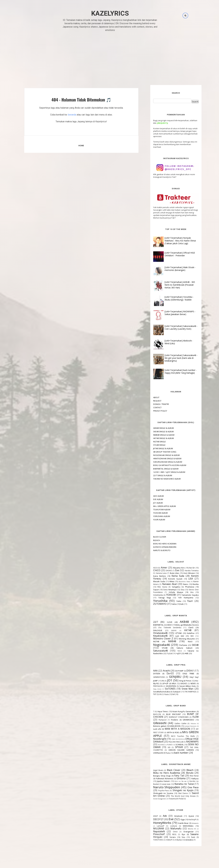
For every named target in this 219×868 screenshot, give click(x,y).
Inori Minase (183, 573)
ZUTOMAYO (153, 604)
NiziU (184, 641)
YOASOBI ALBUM (154, 513)
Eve (171, 570)
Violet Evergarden (153, 799)
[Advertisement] (110, 55)
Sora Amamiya (163, 590)
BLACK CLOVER (153, 537)
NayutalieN (152, 831)
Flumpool (156, 720)
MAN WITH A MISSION (171, 729)
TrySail (163, 653)
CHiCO (150, 570)
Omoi (169, 832)
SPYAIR (172, 747)
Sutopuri (170, 692)
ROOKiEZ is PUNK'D (159, 745)
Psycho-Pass (157, 790)
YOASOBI (165, 595)
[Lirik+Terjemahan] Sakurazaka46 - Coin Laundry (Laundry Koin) (174, 327)
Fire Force (188, 776)
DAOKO (162, 570)
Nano (179, 584)
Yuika (172, 601)
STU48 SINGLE (153, 445)
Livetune (167, 826)
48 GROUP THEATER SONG (158, 452)
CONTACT (151, 407)
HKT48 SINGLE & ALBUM (157, 438)
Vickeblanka (152, 595)
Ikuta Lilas (168, 573)
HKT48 (181, 630)
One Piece (186, 787)
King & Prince (179, 681)
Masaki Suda (153, 581)
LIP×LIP (159, 683)
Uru (185, 592)
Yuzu (160, 694)
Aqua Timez (156, 711)
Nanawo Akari (163, 584)
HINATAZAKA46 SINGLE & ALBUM (161, 458)
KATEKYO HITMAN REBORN (158, 547)
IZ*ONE (172, 633)
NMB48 (166, 641)
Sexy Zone (151, 689)
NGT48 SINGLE (153, 442)
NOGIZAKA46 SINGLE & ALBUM (160, 455)
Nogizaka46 (155, 645)
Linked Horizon (184, 726)
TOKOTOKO (152, 840)
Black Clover (167, 770)
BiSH (163, 625)
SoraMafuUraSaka (155, 692)
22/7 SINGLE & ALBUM (156, 475)
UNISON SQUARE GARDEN (175, 750)
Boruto (183, 773)
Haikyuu (188, 778)
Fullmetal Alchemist (158, 778)
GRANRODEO (182, 720)
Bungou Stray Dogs (155, 776)
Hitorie (187, 724)
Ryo (177, 834)
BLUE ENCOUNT (167, 714)
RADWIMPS (186, 742)
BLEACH (150, 540)
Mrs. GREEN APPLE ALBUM (158, 506)
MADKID (177, 683)
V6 (154, 694)
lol (167, 694)
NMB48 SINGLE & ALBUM (157, 435)
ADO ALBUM (152, 496)
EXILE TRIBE (182, 674)
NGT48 (150, 641)
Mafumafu (169, 828)
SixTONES (163, 689)
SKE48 (189, 645)
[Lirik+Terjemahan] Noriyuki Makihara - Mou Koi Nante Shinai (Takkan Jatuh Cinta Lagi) (174, 241)
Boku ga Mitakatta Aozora (180, 625)
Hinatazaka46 (154, 633)
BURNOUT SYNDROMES (172, 717)
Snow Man (181, 689)
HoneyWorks (156, 823)
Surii (187, 837)
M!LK (167, 683)
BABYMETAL (152, 625)
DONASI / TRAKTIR (154, 404)
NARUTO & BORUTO (155, 550)
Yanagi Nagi (158, 598)
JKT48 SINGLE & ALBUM (156, 448)
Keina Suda (171, 576)
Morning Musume (180, 639)
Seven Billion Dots (181, 686)
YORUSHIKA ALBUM (155, 516)
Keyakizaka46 (154, 636)
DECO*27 (152, 819)
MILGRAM (152, 828)
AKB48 (178, 622)
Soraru (166, 837)
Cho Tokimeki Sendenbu (163, 627)
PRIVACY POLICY (154, 411)
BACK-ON (150, 714)
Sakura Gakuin (178, 648)
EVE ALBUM (152, 499)
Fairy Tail (173, 776)
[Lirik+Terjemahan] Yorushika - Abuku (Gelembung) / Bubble (173, 298)
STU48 (158, 648)
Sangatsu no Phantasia (176, 587)
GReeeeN (153, 723)
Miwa (165, 581)
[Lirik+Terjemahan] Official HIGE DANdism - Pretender (173, 254)
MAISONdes (182, 826)
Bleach (183, 770)
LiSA (184, 579)
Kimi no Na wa (174, 781)
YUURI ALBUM (153, 520)
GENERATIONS (152, 677)
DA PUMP (173, 671)
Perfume (177, 645)
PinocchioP (152, 834)
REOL (168, 834)
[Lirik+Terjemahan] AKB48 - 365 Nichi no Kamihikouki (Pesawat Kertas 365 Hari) (173, 285)
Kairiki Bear (177, 823)
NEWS (187, 683)
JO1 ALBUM (151, 503)
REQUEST (151, 401)
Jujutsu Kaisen (157, 781)
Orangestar (182, 832)
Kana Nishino (153, 576)
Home (81, 146)
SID (162, 747)
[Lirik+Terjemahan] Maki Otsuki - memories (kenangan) (173, 269)
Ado (158, 816)
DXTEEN (150, 674)
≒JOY (172, 653)
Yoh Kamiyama (179, 598)
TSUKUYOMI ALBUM (155, 510)
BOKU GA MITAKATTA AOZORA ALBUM (163, 465)
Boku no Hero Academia (160, 773)
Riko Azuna (156, 587)
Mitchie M (185, 829)
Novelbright (153, 739)
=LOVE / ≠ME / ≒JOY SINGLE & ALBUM (163, 472)
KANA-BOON (168, 726)
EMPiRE (167, 631)
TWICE (173, 651)
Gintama (174, 778)
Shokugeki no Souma (157, 793)
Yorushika (154, 601)
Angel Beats (152, 770)
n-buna (172, 840)
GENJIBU (169, 677)
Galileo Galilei (174, 723)
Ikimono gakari (153, 726)
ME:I (186, 636)
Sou (176, 590)
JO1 (163, 680)
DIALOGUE (151, 630)
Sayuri (149, 590)
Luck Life (151, 729)
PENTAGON (151, 686)
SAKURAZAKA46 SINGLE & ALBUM (161, 462)
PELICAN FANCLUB (169, 742)
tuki (175, 604)
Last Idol (173, 636)
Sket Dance (176, 793)
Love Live (160, 784)
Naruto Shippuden (160, 787)
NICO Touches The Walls (176, 736)
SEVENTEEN (164, 686)
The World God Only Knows (177, 796)
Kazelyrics (110, 13)
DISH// (184, 671)
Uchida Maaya (169, 592)
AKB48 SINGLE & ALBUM (157, 428)
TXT (148, 694)
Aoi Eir (185, 568)
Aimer (157, 568)
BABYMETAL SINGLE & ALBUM (159, 469)
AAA (149, 671)
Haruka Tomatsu (185, 570)
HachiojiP (186, 819)
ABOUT (150, 397)
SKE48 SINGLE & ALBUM (157, 432)
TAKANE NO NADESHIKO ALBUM (160, 479)
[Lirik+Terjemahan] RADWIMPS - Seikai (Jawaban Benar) (173, 313)
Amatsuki (172, 816)
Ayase (185, 816)
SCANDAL (173, 745)
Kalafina (184, 633)
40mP (149, 816)
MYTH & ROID (166, 732)
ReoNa (189, 584)
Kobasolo (189, 823)
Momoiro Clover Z (157, 639)
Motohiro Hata (178, 582)
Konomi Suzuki (169, 579)
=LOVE (163, 622)
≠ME (180, 653)
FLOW (189, 717)
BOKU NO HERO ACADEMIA (158, 544)
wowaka (183, 840)
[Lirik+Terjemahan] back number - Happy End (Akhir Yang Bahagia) (174, 371)
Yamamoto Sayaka (183, 595)
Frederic (168, 720)
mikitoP (163, 840)
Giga (176, 819)
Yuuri (183, 601)
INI (156, 681)
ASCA (149, 568)
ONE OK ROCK (170, 739)
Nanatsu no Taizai (178, 784)
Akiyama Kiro (172, 568)
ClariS (184, 627)
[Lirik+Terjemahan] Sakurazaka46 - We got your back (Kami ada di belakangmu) (174, 358)
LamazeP (154, 826)
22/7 (149, 622)
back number (175, 753)
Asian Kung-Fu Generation (178, 711)
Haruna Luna (155, 573)
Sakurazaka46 (154, 651)
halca (167, 604)
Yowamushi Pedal (169, 799)
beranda (72, 115)
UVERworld (151, 753)
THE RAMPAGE (184, 692)
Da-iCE (164, 673)
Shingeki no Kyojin (176, 790)
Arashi (160, 671)
